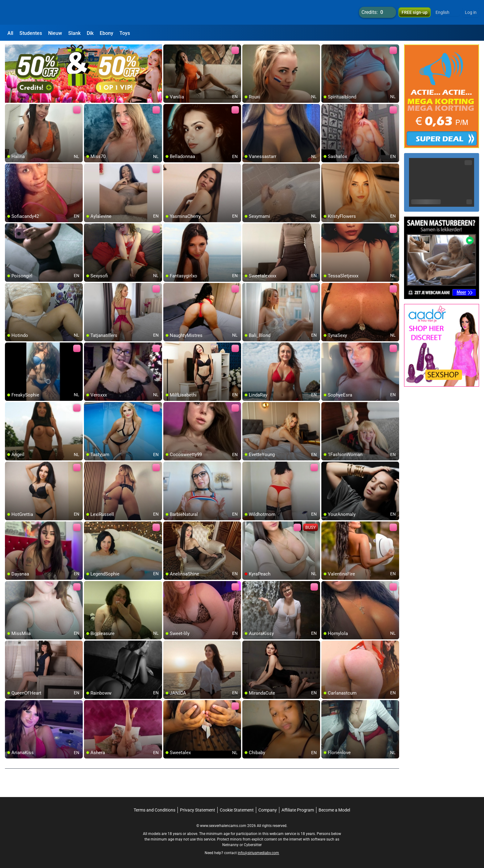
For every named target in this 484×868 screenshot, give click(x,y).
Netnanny (231, 845)
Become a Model (334, 810)
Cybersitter (253, 845)
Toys (125, 33)
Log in (471, 12)
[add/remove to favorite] (168, 49)
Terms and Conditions (154, 810)
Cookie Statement (237, 810)
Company (268, 810)
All (10, 33)
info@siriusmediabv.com (258, 853)
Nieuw (55, 33)
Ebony (106, 33)
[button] (446, 12)
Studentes (31, 33)
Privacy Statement (198, 810)
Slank (74, 33)
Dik (90, 33)
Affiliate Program (298, 810)
